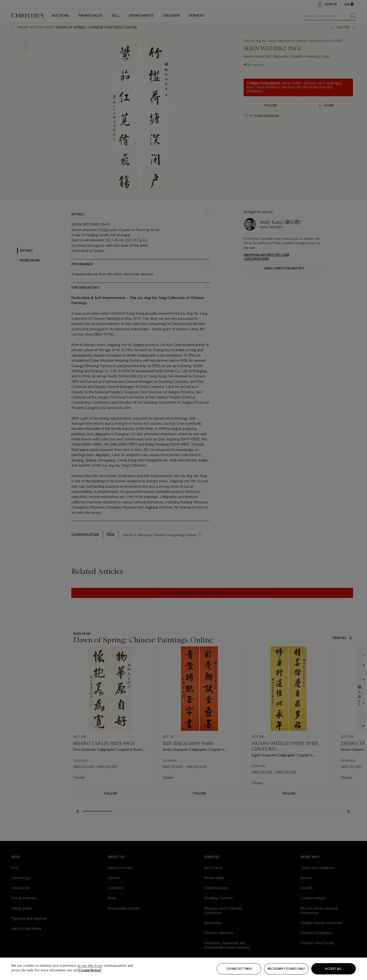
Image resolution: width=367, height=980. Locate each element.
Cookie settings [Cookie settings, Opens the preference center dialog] (239, 969)
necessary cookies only (286, 969)
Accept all (333, 969)
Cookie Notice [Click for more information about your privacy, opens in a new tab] (90, 970)
